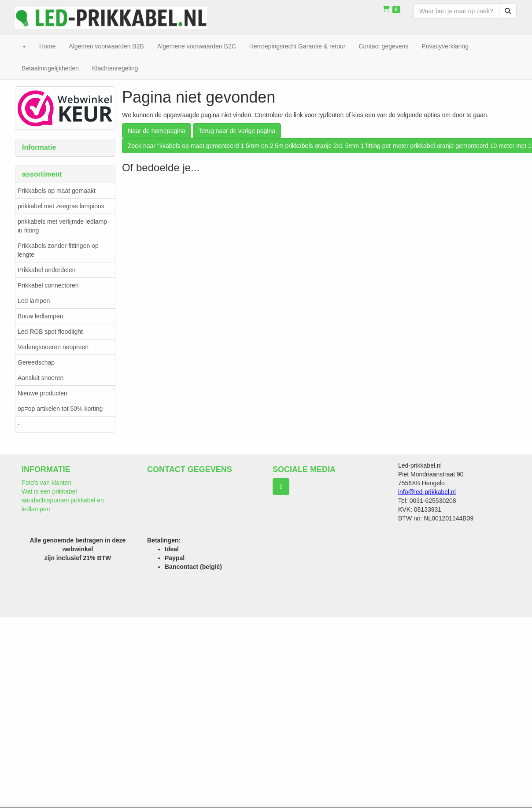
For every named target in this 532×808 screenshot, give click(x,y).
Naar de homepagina (157, 131)
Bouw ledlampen (41, 316)
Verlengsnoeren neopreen (53, 347)
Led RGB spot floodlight (50, 332)
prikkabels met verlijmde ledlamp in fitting (62, 226)
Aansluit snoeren (41, 378)
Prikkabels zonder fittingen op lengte (58, 250)
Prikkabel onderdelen (47, 270)
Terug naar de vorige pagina (237, 131)
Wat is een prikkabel (49, 491)
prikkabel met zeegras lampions (61, 206)
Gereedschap (36, 362)
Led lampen (34, 301)
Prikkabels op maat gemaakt (57, 191)
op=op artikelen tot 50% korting (60, 409)
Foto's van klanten (46, 483)
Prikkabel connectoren (48, 285)
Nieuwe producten (42, 393)
